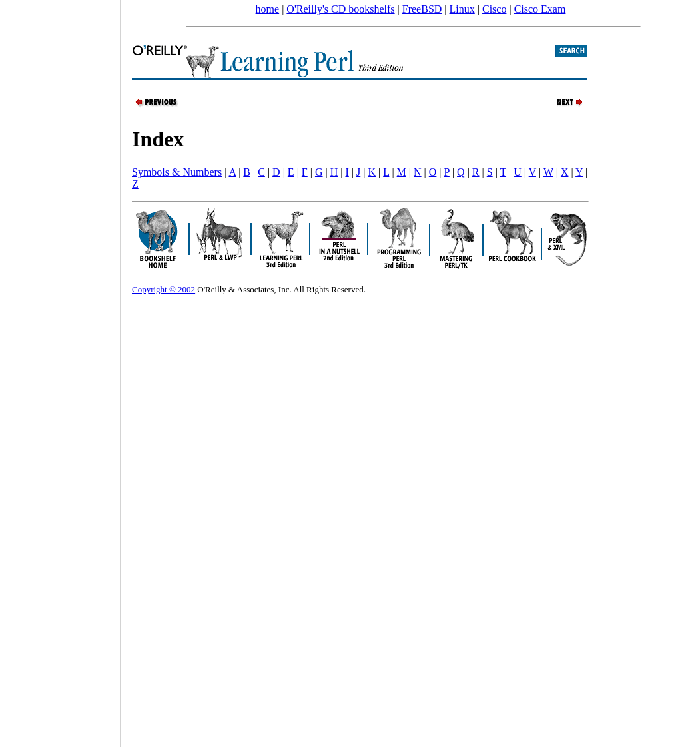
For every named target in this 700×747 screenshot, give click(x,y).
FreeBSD (422, 9)
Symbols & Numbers (177, 172)
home (268, 9)
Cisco (494, 9)
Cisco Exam (540, 9)
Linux (462, 9)
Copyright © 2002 (164, 289)
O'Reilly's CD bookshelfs (340, 9)
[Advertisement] (60, 369)
